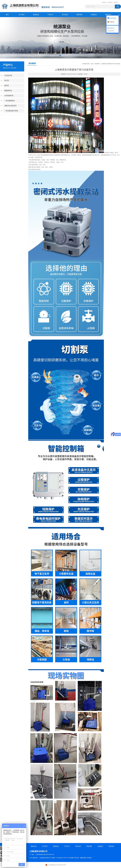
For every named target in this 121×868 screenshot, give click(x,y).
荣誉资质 (79, 15)
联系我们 (116, 2)
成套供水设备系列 (10, 106)
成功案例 (97, 64)
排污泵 (7, 81)
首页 (7, 15)
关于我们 (22, 15)
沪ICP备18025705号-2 (62, 858)
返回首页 (104, 2)
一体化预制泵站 (10, 101)
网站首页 (34, 846)
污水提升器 (8, 75)
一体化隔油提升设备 (11, 111)
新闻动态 (36, 15)
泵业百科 (65, 15)
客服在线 (112, 22)
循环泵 (7, 86)
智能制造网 (83, 858)
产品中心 (51, 15)
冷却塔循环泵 (9, 96)
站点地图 (71, 858)
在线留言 (110, 2)
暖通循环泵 (8, 91)
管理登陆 (89, 858)
